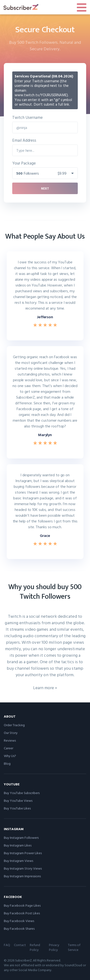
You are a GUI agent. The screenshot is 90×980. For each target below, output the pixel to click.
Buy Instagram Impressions (22, 876)
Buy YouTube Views (18, 800)
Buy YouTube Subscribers (22, 793)
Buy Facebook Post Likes (22, 913)
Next (45, 188)
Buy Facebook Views (19, 921)
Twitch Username (27, 117)
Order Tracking (14, 725)
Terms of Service (74, 947)
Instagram (14, 829)
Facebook (13, 897)
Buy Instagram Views (18, 861)
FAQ (7, 945)
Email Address (24, 140)
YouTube (12, 784)
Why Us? (10, 756)
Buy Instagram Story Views (23, 868)
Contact (20, 945)
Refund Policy (35, 947)
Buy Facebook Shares (19, 928)
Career (9, 748)
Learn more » (45, 688)
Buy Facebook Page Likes (22, 905)
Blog (7, 763)
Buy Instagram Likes (18, 845)
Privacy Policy (54, 947)
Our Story (11, 733)
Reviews (10, 740)
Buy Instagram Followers (21, 837)
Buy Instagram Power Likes (23, 853)
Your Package (24, 163)
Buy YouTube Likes (17, 808)
